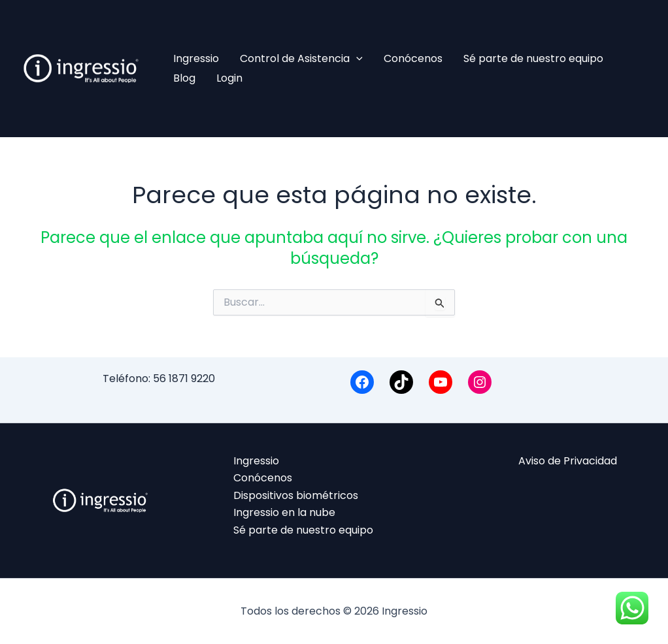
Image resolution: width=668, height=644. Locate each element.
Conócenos (413, 58)
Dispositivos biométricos (296, 495)
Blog (184, 78)
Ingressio (196, 58)
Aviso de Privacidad (568, 461)
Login (229, 78)
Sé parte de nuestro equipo (533, 58)
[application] (356, 59)
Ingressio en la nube (284, 512)
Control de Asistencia (301, 59)
